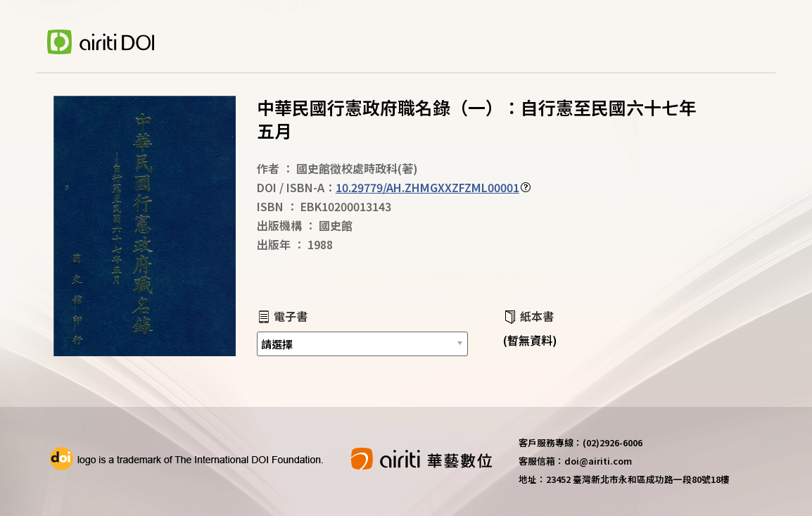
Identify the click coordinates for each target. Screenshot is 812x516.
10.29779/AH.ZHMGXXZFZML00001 (427, 187)
